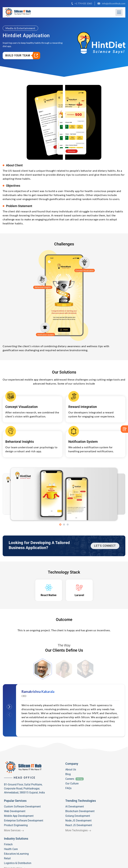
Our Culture (72, 784)
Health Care (11, 849)
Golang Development (78, 816)
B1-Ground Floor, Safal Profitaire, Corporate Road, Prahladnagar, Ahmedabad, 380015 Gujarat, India (24, 789)
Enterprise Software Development (24, 821)
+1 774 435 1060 (82, 3)
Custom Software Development (22, 807)
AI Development (75, 807)
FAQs (68, 788)
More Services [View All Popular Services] (12, 830)
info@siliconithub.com (111, 3)
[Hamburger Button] (119, 12)
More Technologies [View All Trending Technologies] (76, 830)
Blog (68, 774)
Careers (70, 779)
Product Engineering (16, 825)
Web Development (15, 811)
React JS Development (79, 825)
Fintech (8, 844)
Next (9, 707)
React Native (49, 595)
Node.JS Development (78, 821)
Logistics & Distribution (18, 863)
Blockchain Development (80, 811)
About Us (71, 769)
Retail (7, 858)
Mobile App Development (19, 816)
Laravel (79, 595)
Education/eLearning (16, 854)
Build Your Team (23, 56)
